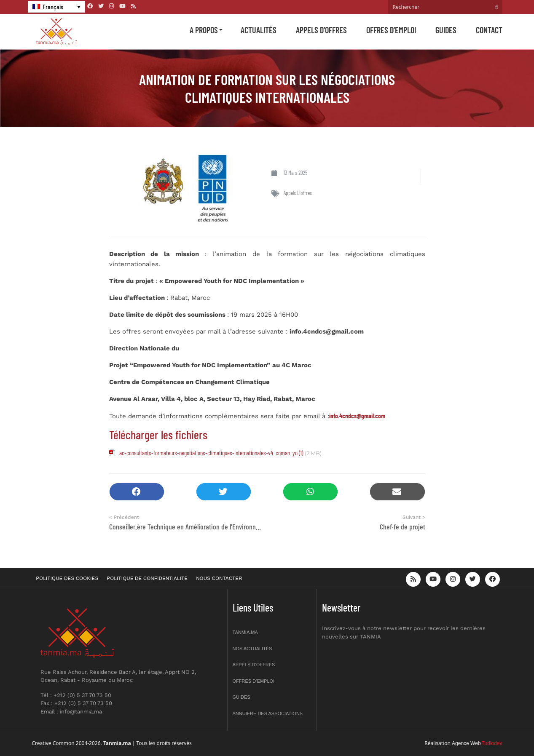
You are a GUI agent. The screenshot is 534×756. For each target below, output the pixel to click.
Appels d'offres (298, 193)
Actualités (259, 30)
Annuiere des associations (268, 713)
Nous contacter (219, 578)
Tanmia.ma (245, 632)
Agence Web (466, 743)
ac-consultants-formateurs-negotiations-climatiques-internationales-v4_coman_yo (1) (211, 453)
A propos (204, 30)
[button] (137, 492)
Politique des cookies (67, 578)
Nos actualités (252, 649)
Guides (446, 30)
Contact (489, 30)
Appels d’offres (321, 30)
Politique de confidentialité (148, 578)
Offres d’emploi (391, 30)
